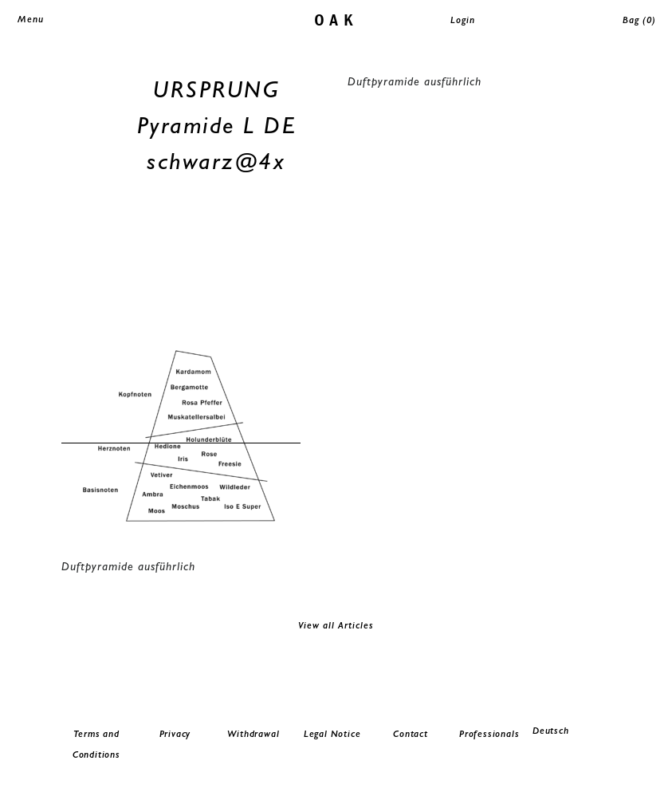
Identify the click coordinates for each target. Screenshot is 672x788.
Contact (411, 734)
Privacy (175, 734)
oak (336, 19)
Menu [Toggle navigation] (31, 19)
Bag (639, 20)
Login (463, 20)
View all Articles (336, 625)
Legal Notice (332, 734)
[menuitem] (568, 731)
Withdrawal (253, 734)
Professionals (489, 734)
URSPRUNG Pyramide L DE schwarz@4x (217, 125)
